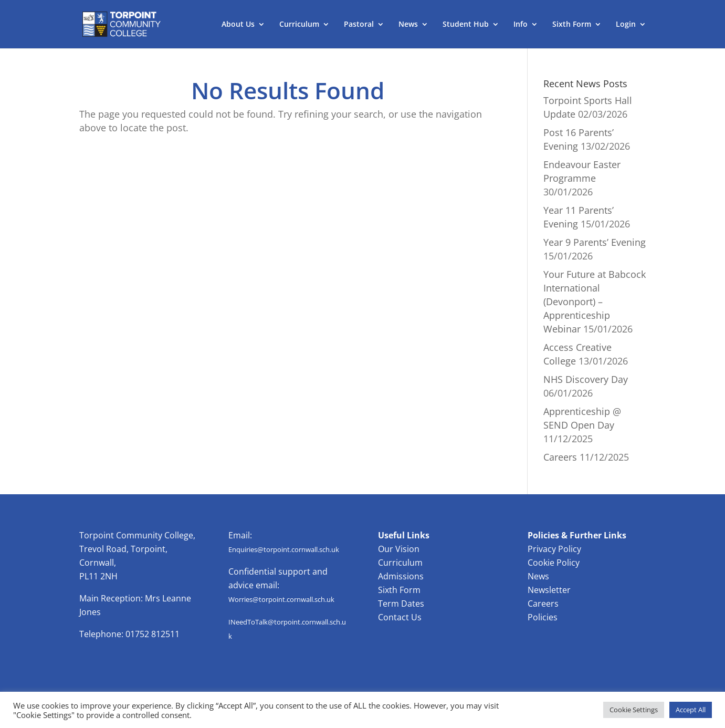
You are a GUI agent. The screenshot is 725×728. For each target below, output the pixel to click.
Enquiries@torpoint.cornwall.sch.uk (284, 549)
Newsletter (549, 590)
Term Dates (401, 604)
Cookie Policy (554, 563)
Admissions (401, 576)
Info (521, 25)
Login (626, 25)
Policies (543, 617)
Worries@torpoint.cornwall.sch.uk (281, 599)
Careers (560, 457)
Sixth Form (572, 25)
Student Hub (466, 25)
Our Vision (399, 549)
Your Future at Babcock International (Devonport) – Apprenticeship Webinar (595, 301)
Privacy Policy (554, 549)
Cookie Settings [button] (634, 710)
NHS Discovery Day (586, 379)
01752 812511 (153, 634)
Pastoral (359, 25)
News (408, 25)
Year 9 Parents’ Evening (595, 242)
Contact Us (400, 617)
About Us (238, 25)
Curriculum (299, 25)
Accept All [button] (691, 710)
